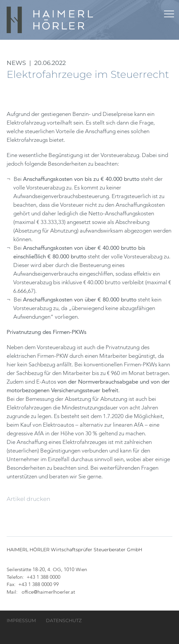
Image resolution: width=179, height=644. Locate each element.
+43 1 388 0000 (44, 578)
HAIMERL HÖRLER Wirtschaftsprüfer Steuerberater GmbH (50, 20)
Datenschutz (64, 620)
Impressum (21, 620)
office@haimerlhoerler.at (48, 592)
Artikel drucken (28, 499)
